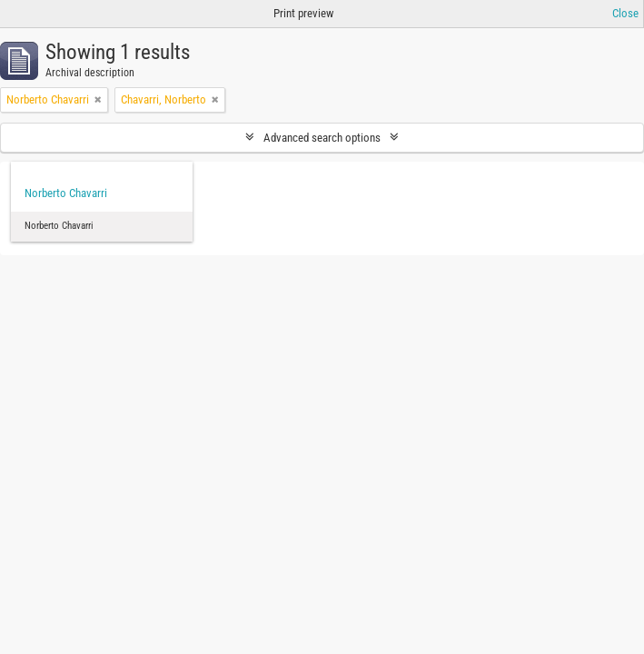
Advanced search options (322, 138)
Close (625, 13)
